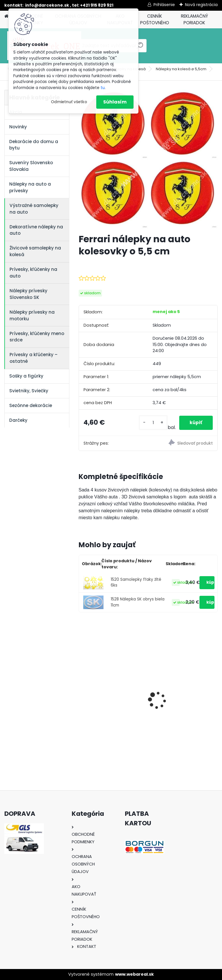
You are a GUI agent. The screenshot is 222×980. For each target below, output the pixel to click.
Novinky (18, 127)
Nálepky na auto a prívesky (30, 187)
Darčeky (18, 420)
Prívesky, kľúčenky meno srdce (37, 337)
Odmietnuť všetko (69, 102)
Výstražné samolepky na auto (34, 209)
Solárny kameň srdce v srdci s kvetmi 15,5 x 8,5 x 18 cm (182, 696)
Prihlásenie (164, 5)
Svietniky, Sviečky (29, 391)
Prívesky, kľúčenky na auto (33, 273)
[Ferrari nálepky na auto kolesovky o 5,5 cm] (148, 159)
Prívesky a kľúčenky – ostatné (34, 358)
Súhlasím (115, 102)
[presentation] (82, 690)
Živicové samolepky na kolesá (35, 251)
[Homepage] (6, 16)
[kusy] (152, 423)
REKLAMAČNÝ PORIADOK (195, 19)
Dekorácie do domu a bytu (34, 145)
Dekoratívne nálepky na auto (36, 230)
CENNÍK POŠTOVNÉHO (155, 19)
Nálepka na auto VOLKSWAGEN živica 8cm (111, 694)
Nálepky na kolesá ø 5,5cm (181, 69)
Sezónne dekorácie (31, 405)
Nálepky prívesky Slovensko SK (28, 294)
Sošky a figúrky (26, 376)
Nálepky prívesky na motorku (32, 315)
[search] (140, 48)
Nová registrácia (201, 5)
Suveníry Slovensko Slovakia (31, 166)
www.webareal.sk (134, 974)
